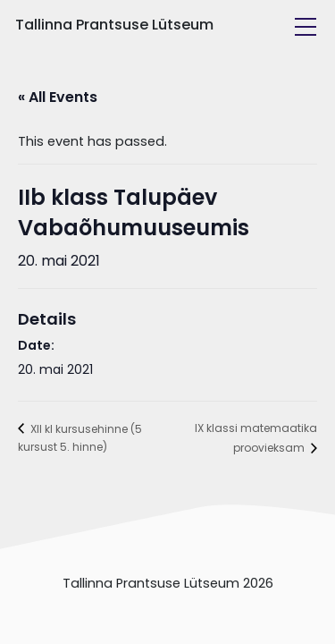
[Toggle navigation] (306, 27)
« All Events (58, 97)
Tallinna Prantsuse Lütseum (114, 25)
